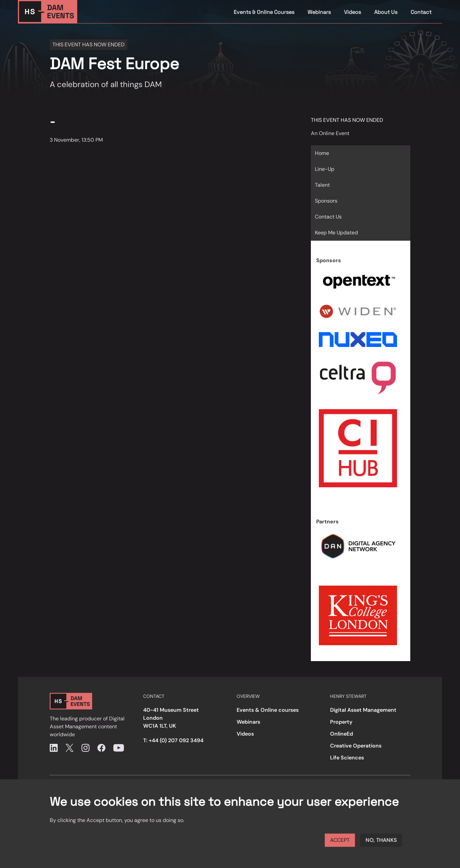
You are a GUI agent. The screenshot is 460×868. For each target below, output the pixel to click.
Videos (352, 12)
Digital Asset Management (363, 710)
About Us (386, 12)
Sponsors (326, 201)
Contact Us (328, 217)
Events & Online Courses (264, 12)
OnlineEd (342, 734)
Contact (421, 12)
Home (322, 153)
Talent (322, 185)
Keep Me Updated (336, 233)
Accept (340, 840)
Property (341, 722)
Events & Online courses (268, 710)
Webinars (319, 12)
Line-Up (325, 169)
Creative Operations (356, 746)
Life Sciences (347, 758)
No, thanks (381, 840)
